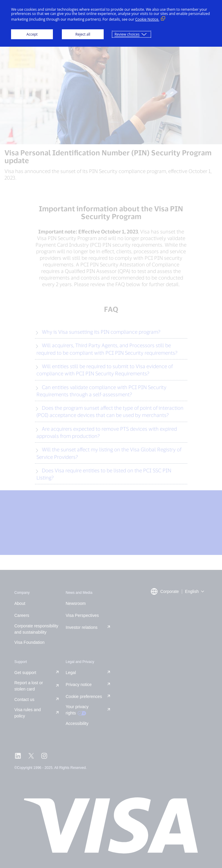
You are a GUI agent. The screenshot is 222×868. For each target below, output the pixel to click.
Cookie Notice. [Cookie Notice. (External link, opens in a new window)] (147, 19)
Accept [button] (32, 34)
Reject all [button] (83, 34)
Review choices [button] (127, 34)
